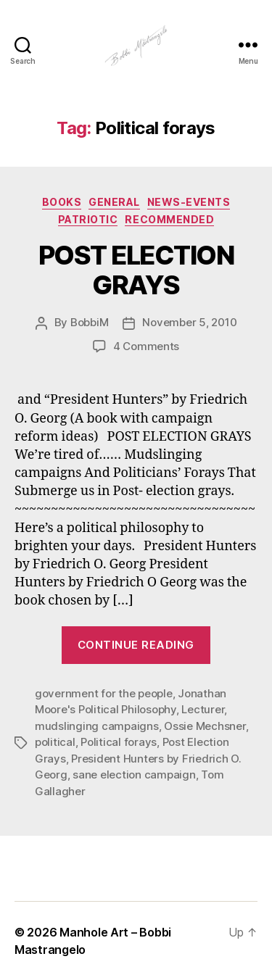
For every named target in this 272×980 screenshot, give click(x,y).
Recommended (169, 219)
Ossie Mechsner (205, 726)
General (114, 202)
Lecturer (203, 709)
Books (62, 202)
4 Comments (146, 346)
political (55, 742)
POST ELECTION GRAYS (136, 270)
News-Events (189, 202)
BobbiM (89, 322)
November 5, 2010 (189, 322)
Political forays (119, 742)
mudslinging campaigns (97, 726)
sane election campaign (134, 775)
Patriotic (88, 219)
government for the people (104, 693)
